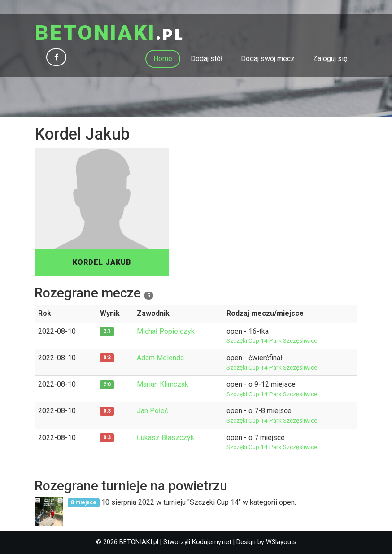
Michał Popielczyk (166, 331)
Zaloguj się (330, 59)
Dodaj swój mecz (268, 59)
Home (163, 59)
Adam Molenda (160, 358)
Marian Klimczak (163, 384)
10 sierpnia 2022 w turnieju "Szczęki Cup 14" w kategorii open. (182, 502)
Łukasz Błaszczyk (166, 438)
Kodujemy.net (212, 542)
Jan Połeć (152, 411)
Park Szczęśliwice (293, 340)
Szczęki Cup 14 (248, 340)
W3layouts (281, 542)
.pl (109, 34)
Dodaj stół (207, 59)
